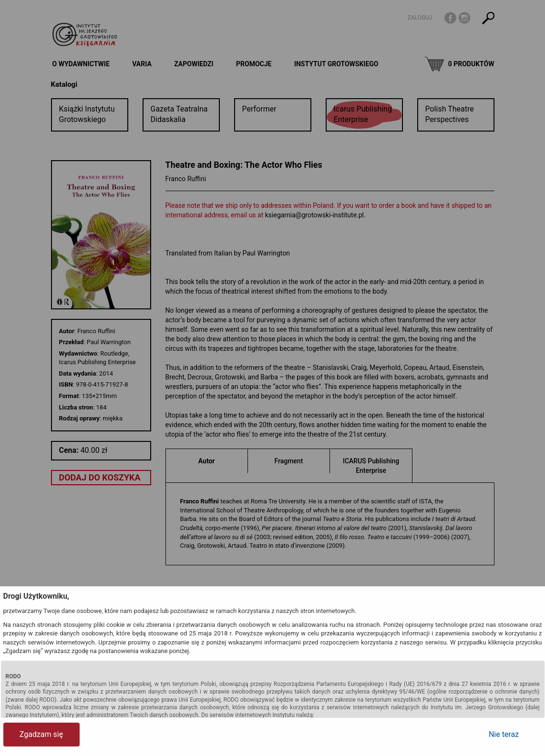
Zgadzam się (41, 734)
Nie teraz (504, 734)
